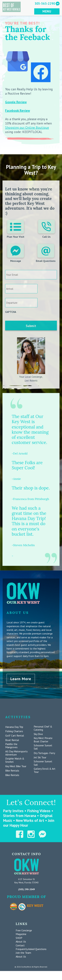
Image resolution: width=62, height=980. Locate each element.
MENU (47, 11)
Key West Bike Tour (16, 766)
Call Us (46, 229)
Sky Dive (38, 734)
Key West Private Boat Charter (43, 740)
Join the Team (23, 953)
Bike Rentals (12, 771)
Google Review (16, 102)
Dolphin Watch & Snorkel (15, 760)
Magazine (21, 934)
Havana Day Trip (14, 727)
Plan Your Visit (16, 229)
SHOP (19, 938)
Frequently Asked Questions (31, 949)
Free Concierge (24, 930)
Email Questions (46, 253)
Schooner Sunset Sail (43, 747)
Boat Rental (12, 740)
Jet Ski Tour (40, 757)
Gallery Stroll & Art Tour (45, 770)
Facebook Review (18, 110)
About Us (21, 941)
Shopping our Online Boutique (27, 127)
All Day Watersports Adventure (16, 753)
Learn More (21, 679)
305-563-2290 (45, 3)
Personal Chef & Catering (43, 728)
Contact (20, 945)
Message (16, 253)
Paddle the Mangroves (11, 746)
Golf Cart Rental (15, 736)
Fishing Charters (14, 731)
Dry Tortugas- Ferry (44, 753)
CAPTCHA (11, 312)
